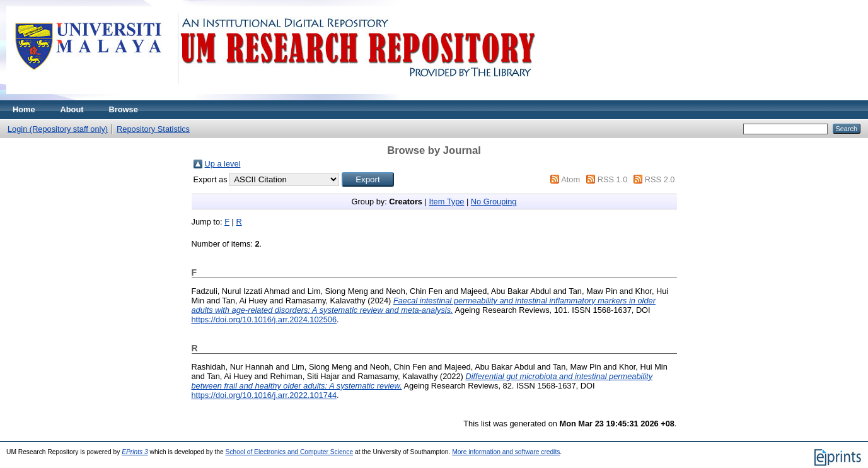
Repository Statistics (153, 129)
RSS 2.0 (660, 179)
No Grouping (494, 202)
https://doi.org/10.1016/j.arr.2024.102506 (264, 319)
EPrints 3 (135, 452)
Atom (570, 179)
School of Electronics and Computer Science (290, 452)
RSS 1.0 (613, 179)
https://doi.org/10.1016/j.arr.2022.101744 (264, 395)
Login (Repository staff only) (58, 129)
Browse (124, 109)
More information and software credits (506, 452)
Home (24, 109)
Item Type (446, 202)
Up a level (223, 164)
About (72, 109)
